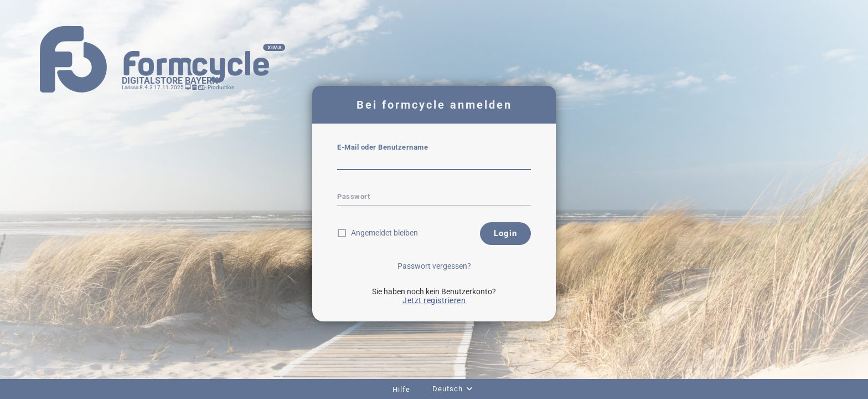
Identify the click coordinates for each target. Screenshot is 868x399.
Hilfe (401, 389)
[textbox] (434, 162)
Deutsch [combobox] (448, 389)
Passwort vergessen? (434, 266)
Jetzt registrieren (434, 300)
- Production (219, 87)
